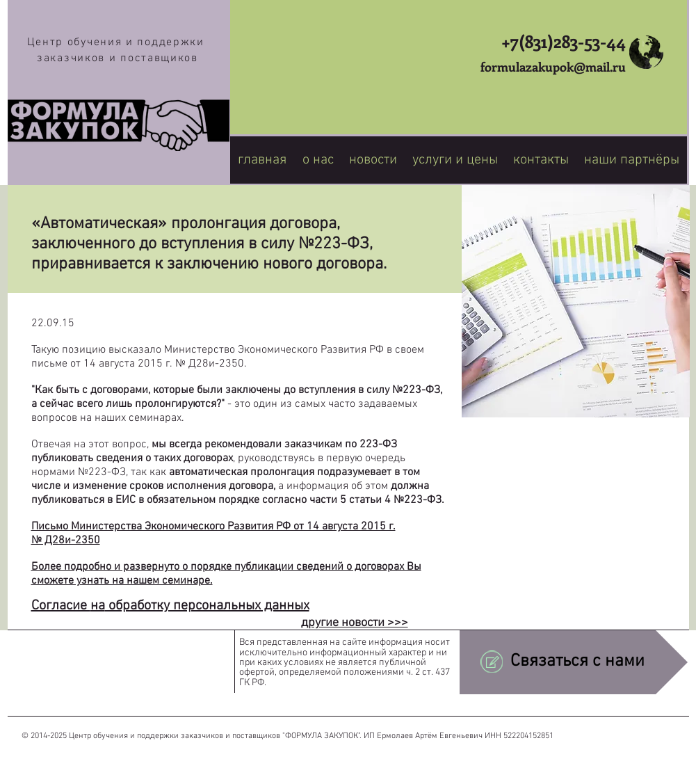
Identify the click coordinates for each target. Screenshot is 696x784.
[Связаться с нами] (574, 662)
